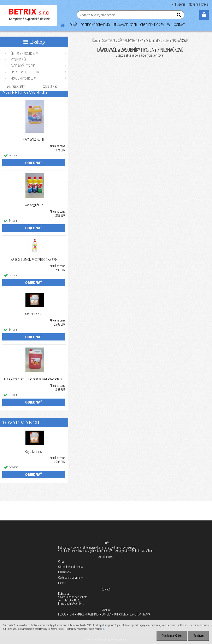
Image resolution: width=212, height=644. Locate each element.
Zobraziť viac (50, 86)
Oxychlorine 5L (34, 314)
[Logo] (28, 15)
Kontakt (62, 583)
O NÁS (74, 25)
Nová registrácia (199, 4)
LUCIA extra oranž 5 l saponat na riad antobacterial (34, 379)
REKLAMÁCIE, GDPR (125, 25)
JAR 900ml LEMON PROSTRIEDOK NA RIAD (34, 260)
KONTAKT (179, 25)
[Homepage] (60, 25)
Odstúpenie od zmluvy (70, 577)
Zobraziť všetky (16, 86)
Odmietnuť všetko (172, 636)
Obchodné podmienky (70, 567)
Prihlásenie (179, 4)
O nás (61, 561)
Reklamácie (64, 572)
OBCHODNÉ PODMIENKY (95, 25)
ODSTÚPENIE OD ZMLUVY (155, 25)
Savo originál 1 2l (34, 205)
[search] (179, 16)
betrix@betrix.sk (75, 604)
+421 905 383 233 (72, 600)
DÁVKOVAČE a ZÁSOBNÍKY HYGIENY (122, 40)
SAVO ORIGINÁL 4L (34, 140)
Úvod (95, 40)
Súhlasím (199, 636)
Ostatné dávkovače (157, 40)
